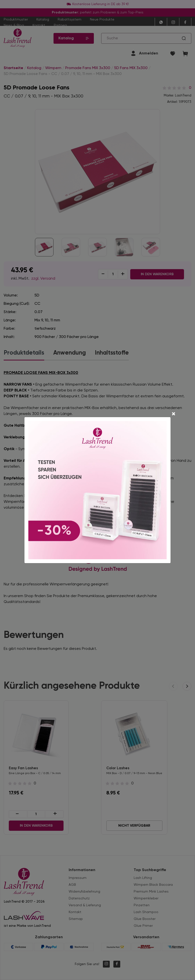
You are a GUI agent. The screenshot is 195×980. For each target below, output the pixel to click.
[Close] (173, 414)
